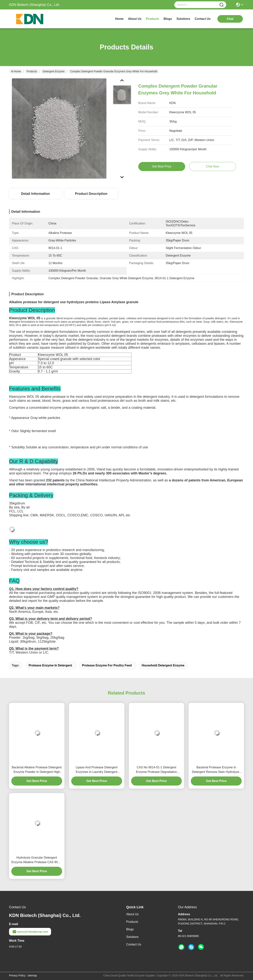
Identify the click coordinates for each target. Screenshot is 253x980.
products (152, 19)
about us (135, 19)
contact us (203, 19)
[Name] (222, 5)
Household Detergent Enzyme (163, 665)
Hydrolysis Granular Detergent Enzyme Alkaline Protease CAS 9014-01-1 (37, 860)
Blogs (130, 929)
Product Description (91, 194)
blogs (168, 19)
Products (32, 71)
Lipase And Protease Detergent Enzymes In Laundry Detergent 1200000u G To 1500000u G (96, 770)
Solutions (132, 937)
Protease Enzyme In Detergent (50, 665)
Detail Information (35, 194)
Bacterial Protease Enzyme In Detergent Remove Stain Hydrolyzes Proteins (216, 770)
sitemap (32, 975)
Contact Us (134, 944)
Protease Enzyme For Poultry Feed (107, 665)
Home (119, 19)
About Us (132, 914)
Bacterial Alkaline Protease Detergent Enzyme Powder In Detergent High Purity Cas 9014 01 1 (37, 770)
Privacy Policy (17, 975)
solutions (183, 19)
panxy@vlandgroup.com (30, 932)
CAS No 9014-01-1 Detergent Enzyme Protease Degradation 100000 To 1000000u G (156, 770)
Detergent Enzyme (54, 71)
